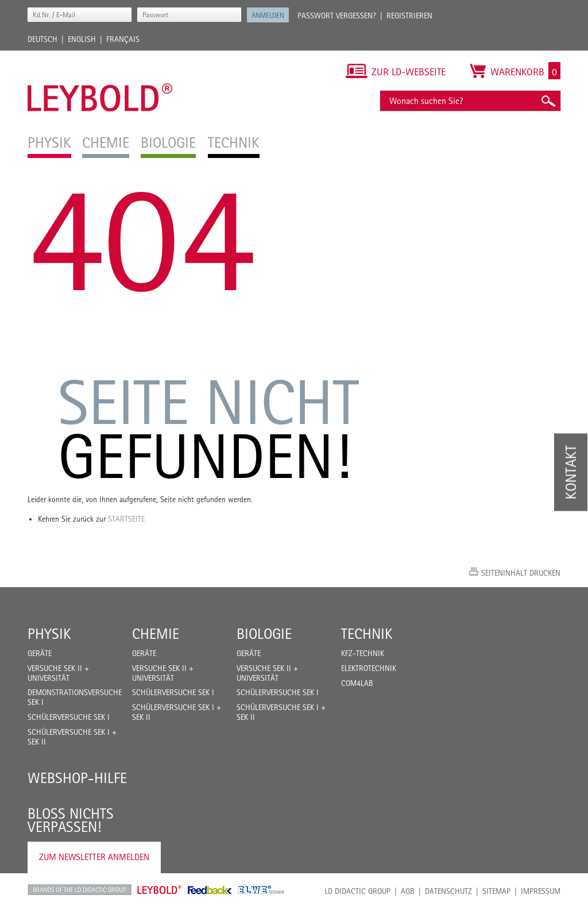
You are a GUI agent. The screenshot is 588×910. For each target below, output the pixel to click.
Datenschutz (448, 891)
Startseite (126, 519)
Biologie (264, 634)
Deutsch (42, 39)
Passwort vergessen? (337, 16)
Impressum (541, 891)
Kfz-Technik (363, 653)
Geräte (40, 653)
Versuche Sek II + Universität (58, 673)
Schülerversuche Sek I (69, 717)
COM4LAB (357, 683)
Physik (49, 634)
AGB (408, 891)
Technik (367, 634)
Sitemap (496, 891)
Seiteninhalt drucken (521, 573)
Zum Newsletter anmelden (94, 857)
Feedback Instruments (210, 890)
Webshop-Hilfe (77, 778)
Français (123, 39)
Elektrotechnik (369, 668)
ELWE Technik (261, 890)
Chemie (156, 634)
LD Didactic (80, 890)
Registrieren (409, 16)
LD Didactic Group (357, 891)
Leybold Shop (160, 890)
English (82, 39)
